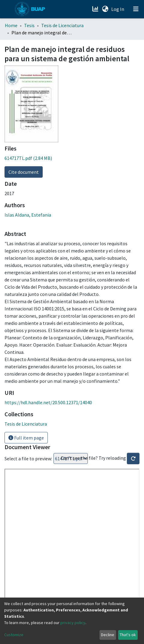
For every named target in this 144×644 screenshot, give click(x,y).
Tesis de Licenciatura (62, 25)
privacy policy (73, 623)
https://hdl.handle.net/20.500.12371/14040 (48, 402)
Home (11, 25)
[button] (105, 9)
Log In (118, 9)
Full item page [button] (26, 438)
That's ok (128, 635)
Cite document (24, 172)
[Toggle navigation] (136, 9)
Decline (108, 635)
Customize (14, 635)
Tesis (29, 25)
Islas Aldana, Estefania (28, 215)
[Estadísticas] (96, 9)
